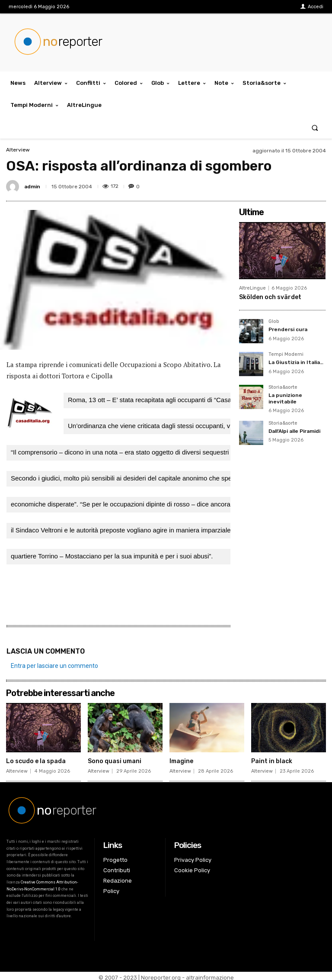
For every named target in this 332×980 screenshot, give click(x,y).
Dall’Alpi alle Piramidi (294, 431)
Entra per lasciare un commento (54, 663)
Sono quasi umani (115, 758)
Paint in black (272, 758)
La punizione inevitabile (285, 398)
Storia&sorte (283, 387)
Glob (274, 322)
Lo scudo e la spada (36, 758)
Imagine (181, 758)
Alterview (18, 150)
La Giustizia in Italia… (296, 362)
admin (32, 187)
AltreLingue (252, 288)
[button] (315, 127)
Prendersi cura (288, 329)
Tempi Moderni (286, 355)
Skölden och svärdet (270, 297)
